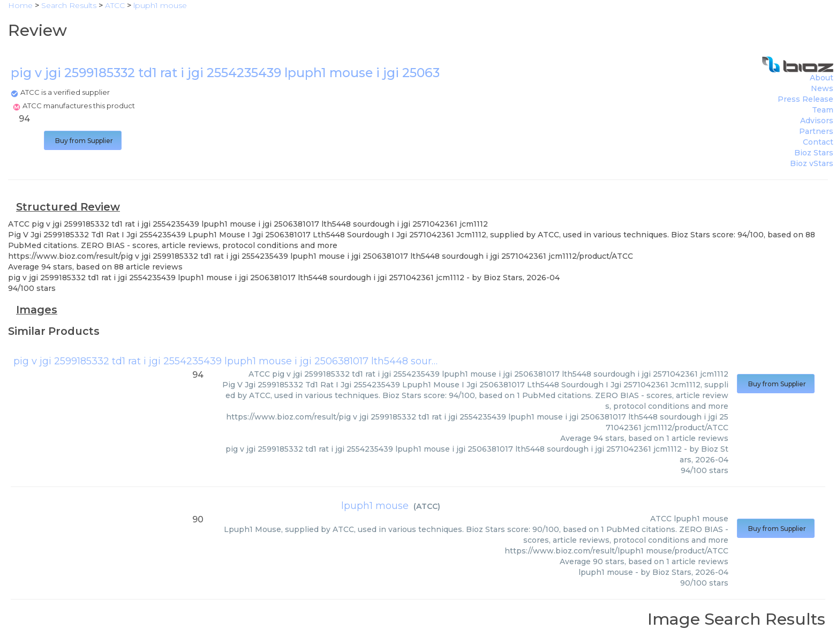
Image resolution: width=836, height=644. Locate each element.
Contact (818, 142)
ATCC (427, 506)
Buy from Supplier (83, 141)
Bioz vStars (812, 163)
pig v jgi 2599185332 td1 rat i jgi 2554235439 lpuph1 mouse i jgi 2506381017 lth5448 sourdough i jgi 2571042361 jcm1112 (295, 361)
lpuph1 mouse (375, 506)
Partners (816, 131)
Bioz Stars (814, 153)
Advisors (817, 121)
